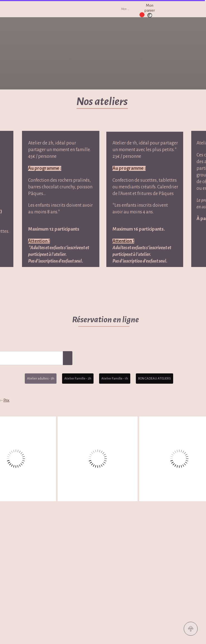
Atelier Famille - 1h (115, 379)
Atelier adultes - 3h (41, 379)
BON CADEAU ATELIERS (154, 379)
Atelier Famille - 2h (78, 379)
